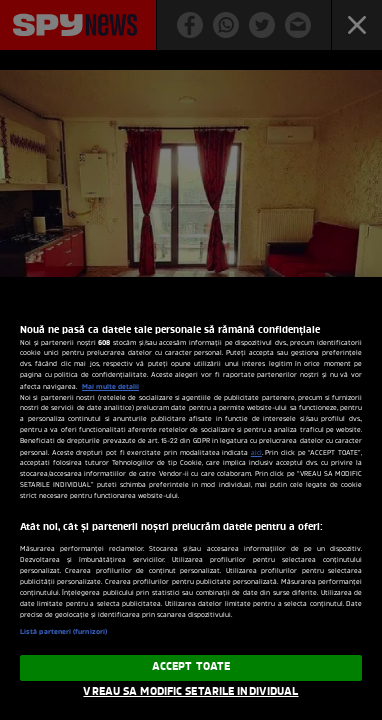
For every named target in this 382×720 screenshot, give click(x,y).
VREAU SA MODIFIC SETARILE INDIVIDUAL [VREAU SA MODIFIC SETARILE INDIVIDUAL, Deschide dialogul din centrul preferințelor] (190, 692)
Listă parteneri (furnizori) (63, 632)
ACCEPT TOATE (191, 667)
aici (256, 453)
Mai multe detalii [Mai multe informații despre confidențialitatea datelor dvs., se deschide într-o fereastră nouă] (110, 387)
